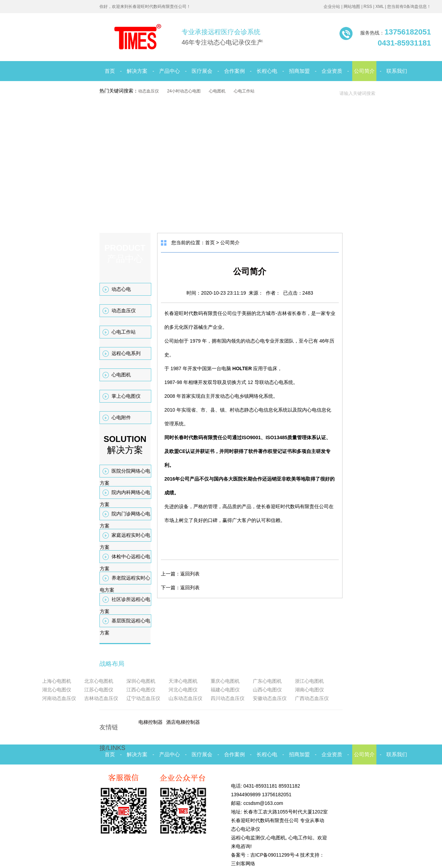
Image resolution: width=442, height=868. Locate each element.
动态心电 (121, 289)
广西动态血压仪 (312, 698)
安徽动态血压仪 (270, 698)
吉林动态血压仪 (101, 698)
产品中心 (170, 71)
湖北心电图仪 (57, 690)
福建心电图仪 (225, 690)
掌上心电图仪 (126, 396)
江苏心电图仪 (99, 690)
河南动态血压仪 (59, 698)
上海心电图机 (57, 681)
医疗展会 (202, 71)
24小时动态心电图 (184, 91)
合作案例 (234, 71)
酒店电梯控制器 (183, 722)
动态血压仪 (148, 91)
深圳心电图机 (141, 681)
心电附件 (121, 417)
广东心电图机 (267, 681)
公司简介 (364, 71)
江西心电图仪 (141, 690)
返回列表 (190, 574)
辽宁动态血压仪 (143, 698)
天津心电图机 (183, 681)
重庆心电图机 (225, 681)
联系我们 (397, 71)
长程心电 (267, 71)
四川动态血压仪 (228, 698)
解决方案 (137, 71)
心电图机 (217, 91)
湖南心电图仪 (309, 690)
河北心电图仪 (183, 690)
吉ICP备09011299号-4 (275, 855)
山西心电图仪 (267, 690)
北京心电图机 (99, 681)
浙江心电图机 (309, 681)
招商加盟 (299, 71)
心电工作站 (244, 91)
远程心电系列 (126, 353)
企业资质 (332, 71)
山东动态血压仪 (185, 698)
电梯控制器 (151, 722)
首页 (110, 71)
